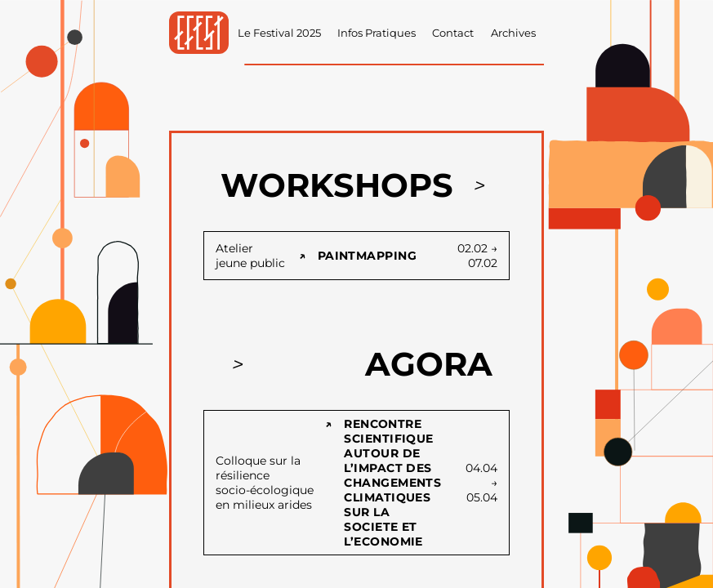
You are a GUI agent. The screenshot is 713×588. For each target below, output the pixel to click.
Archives (513, 33)
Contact (453, 33)
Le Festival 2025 (279, 33)
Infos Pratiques (377, 33)
